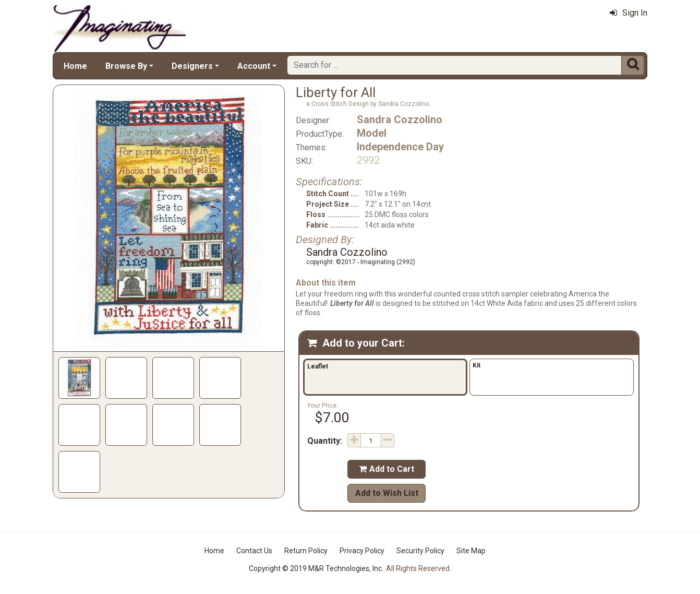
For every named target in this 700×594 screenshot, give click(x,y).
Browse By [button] (126, 66)
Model (372, 133)
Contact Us (254, 551)
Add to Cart (387, 469)
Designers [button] (192, 66)
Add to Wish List (387, 493)
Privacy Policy (362, 551)
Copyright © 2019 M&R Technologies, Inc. (316, 568)
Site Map (471, 551)
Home (75, 66)
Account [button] (254, 66)
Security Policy (420, 551)
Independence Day (400, 147)
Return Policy (306, 551)
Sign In (629, 13)
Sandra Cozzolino (400, 120)
